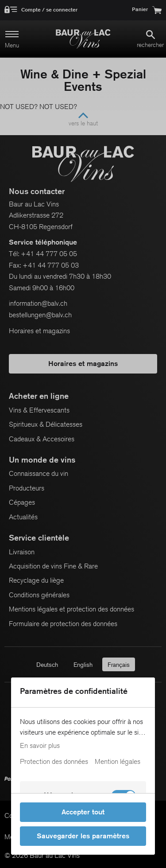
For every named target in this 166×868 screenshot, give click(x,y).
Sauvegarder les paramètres (83, 836)
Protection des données (54, 762)
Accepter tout (83, 812)
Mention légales (118, 762)
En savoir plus (40, 746)
